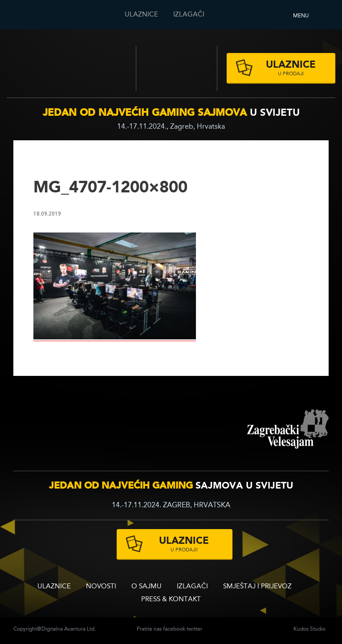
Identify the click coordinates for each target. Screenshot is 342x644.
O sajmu (147, 587)
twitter (194, 629)
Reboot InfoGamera (33, 15)
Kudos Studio (309, 629)
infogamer (77, 429)
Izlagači (189, 15)
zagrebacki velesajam (288, 430)
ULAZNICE (141, 15)
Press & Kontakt (171, 600)
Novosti (101, 587)
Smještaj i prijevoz (257, 587)
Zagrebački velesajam (177, 68)
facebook (174, 629)
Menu (301, 16)
